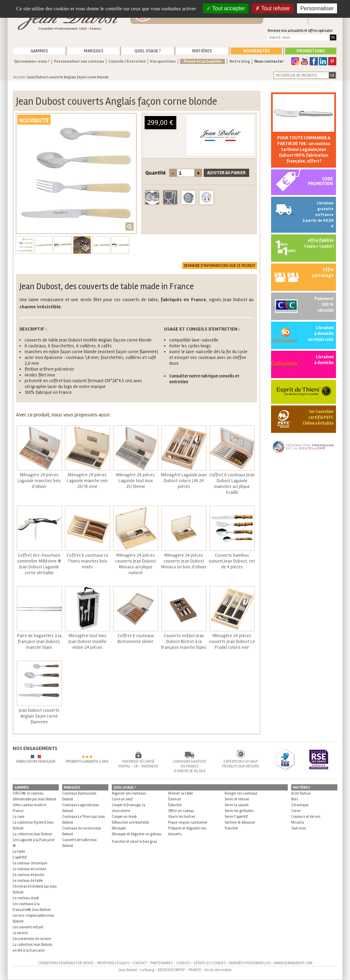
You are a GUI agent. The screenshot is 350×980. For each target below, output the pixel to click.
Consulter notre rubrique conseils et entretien (204, 379)
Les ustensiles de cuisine (32, 939)
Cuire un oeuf (122, 799)
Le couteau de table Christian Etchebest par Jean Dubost (35, 886)
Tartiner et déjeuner (240, 822)
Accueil (19, 77)
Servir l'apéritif (236, 817)
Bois (295, 799)
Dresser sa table (180, 793)
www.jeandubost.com (293, 963)
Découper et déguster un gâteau (137, 834)
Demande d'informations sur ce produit (220, 266)
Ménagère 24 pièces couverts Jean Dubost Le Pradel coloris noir (232, 642)
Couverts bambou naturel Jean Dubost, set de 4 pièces (232, 561)
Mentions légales (113, 963)
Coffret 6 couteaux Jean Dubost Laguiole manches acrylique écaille (232, 484)
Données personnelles (250, 963)
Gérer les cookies (210, 963)
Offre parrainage (323, 273)
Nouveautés (257, 51)
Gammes (39, 51)
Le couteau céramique (30, 863)
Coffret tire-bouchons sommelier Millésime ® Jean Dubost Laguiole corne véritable (39, 564)
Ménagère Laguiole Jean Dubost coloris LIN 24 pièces (184, 481)
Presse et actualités (203, 61)
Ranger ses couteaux (241, 793)
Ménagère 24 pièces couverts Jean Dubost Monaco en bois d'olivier (184, 561)
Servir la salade (237, 805)
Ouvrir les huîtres (182, 817)
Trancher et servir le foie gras (134, 842)
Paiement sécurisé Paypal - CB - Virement (138, 764)
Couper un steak (124, 817)
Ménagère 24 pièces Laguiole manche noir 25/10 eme (87, 481)
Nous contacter (269, 61)
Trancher (231, 828)
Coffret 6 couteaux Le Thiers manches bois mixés (87, 561)
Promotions (311, 51)
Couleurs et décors (306, 817)
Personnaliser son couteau (79, 61)
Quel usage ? (148, 51)
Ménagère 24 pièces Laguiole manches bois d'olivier (39, 481)
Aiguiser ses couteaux (129, 793)
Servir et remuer (237, 799)
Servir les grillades (239, 811)
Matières (202, 51)
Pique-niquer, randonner (188, 822)
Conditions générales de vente (66, 963)
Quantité (156, 173)
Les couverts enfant (28, 927)
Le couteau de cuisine (29, 869)
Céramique (300, 805)
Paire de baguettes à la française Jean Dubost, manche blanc (39, 642)
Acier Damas (301, 793)
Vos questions (163, 61)
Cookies (183, 963)
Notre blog (240, 61)
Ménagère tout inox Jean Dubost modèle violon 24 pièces (87, 642)
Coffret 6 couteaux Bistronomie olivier (136, 639)
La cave (18, 817)
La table (19, 852)
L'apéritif (20, 857)
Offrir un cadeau (181, 811)
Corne (296, 811)
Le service (20, 933)
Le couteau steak (26, 898)
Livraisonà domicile (324, 360)
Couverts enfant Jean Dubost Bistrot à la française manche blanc (184, 642)
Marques (93, 51)
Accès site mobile (218, 970)
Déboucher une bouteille (130, 822)
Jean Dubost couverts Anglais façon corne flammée (39, 716)
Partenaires (161, 963)
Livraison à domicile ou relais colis (321, 334)
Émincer (175, 799)
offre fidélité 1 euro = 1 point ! (319, 243)
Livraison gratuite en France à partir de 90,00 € (318, 215)
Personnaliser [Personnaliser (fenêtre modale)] (317, 8)
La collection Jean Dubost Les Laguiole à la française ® (33, 840)
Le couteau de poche (28, 875)
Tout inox (298, 828)
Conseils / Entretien (127, 61)
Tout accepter (226, 8)
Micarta (298, 822)
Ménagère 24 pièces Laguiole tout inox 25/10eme (136, 481)
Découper (119, 828)
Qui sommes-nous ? (32, 61)
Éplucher (175, 805)
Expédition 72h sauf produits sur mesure (241, 764)
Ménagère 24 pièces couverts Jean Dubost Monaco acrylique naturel (136, 564)
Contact (140, 963)
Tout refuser (273, 8)
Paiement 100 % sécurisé (324, 305)
